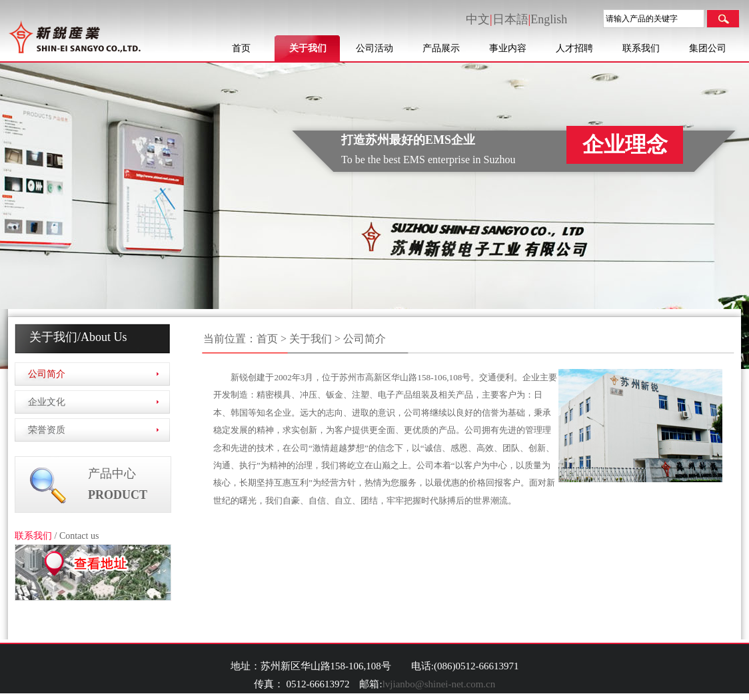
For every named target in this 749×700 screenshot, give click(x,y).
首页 (241, 48)
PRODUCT (118, 495)
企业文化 (47, 402)
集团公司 (708, 48)
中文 (478, 19)
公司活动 (374, 48)
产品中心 (112, 474)
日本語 (510, 19)
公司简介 (47, 374)
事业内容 (508, 48)
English (549, 19)
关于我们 (308, 48)
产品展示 (441, 48)
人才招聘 (574, 48)
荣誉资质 (47, 430)
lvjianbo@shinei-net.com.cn (439, 684)
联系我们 (641, 48)
